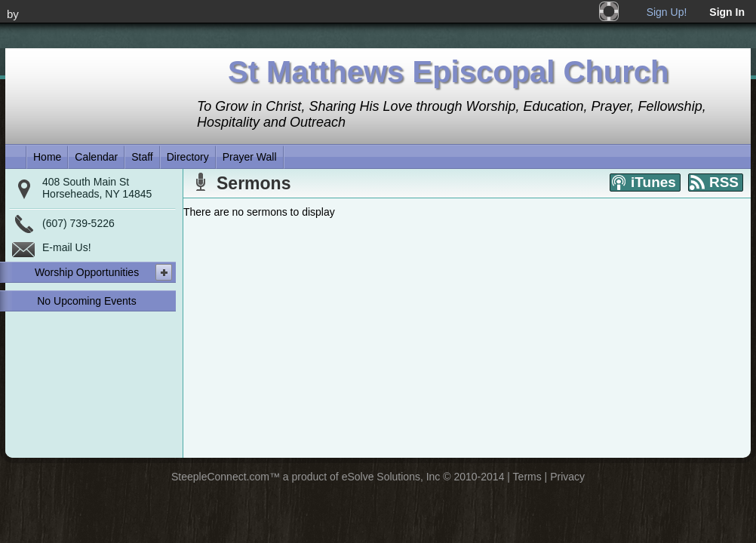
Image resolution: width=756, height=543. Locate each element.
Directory (188, 157)
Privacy (567, 477)
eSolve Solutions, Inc (391, 477)
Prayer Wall (250, 157)
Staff (142, 157)
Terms (527, 477)
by (13, 14)
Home (47, 157)
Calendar (96, 157)
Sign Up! (667, 12)
